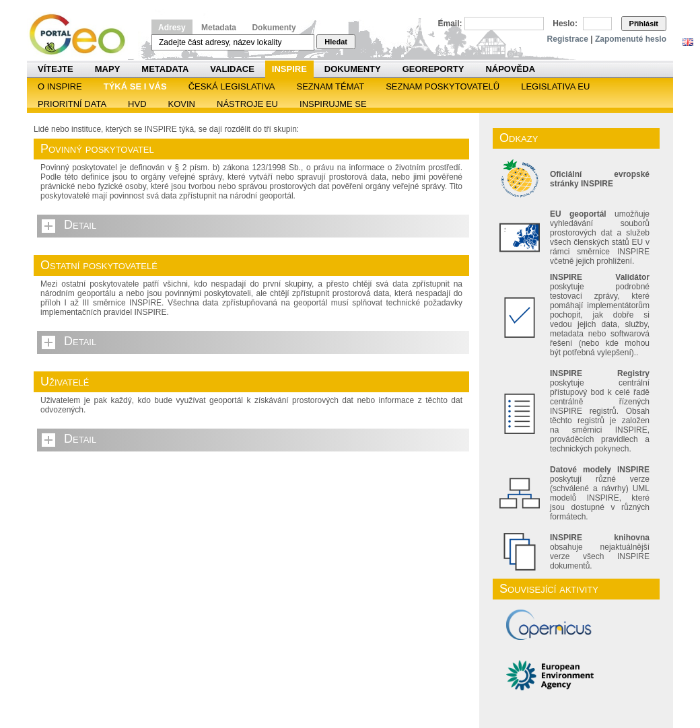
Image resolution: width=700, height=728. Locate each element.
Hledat (336, 42)
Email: (450, 24)
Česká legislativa (232, 86)
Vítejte (56, 69)
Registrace (568, 39)
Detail (80, 225)
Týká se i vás (135, 86)
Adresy (172, 28)
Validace (232, 69)
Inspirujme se (333, 104)
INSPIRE (289, 69)
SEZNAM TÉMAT (331, 86)
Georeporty (433, 69)
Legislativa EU (555, 86)
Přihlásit (644, 24)
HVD (137, 104)
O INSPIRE (60, 86)
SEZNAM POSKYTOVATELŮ (443, 86)
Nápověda (510, 69)
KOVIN (182, 104)
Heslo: (565, 24)
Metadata (219, 28)
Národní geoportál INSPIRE (82, 35)
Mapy (108, 69)
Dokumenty (274, 28)
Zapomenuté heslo (631, 39)
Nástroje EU (247, 104)
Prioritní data (72, 104)
